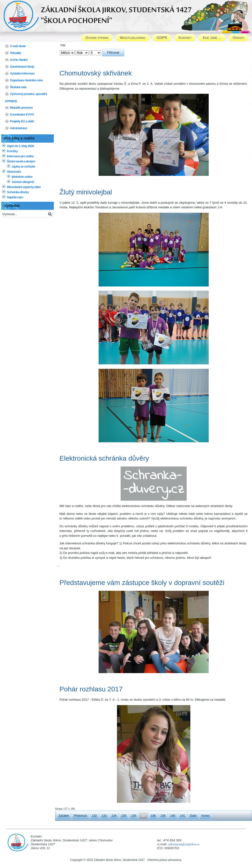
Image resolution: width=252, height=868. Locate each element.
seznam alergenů (23, 182)
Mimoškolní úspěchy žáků (24, 187)
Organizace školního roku (26, 80)
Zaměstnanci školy (22, 67)
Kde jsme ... (212, 37)
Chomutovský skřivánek (96, 73)
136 (134, 816)
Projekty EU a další (22, 121)
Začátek (64, 816)
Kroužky (12, 151)
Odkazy (239, 37)
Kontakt (185, 37)
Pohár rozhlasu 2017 (91, 689)
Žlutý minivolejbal (86, 192)
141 (183, 816)
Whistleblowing (132, 37)
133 (104, 816)
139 (163, 816)
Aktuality (15, 53)
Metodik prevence (21, 108)
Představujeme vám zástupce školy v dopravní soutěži (142, 583)
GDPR (162, 37)
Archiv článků (19, 60)
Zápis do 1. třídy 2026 (20, 146)
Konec (206, 816)
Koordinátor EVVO (22, 114)
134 (114, 816)
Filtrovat (113, 53)
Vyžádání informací (22, 73)
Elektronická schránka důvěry (104, 458)
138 (153, 816)
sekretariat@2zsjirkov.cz (184, 844)
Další (193, 816)
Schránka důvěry (18, 192)
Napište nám (15, 197)
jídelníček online (22, 177)
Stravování (14, 172)
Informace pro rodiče (20, 156)
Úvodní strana (97, 37)
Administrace (18, 128)
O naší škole (18, 46)
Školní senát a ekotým (21, 161)
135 (124, 816)
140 (173, 816)
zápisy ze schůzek (23, 166)
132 (94, 816)
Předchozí (80, 816)
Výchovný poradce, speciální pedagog (26, 97)
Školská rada (18, 87)
